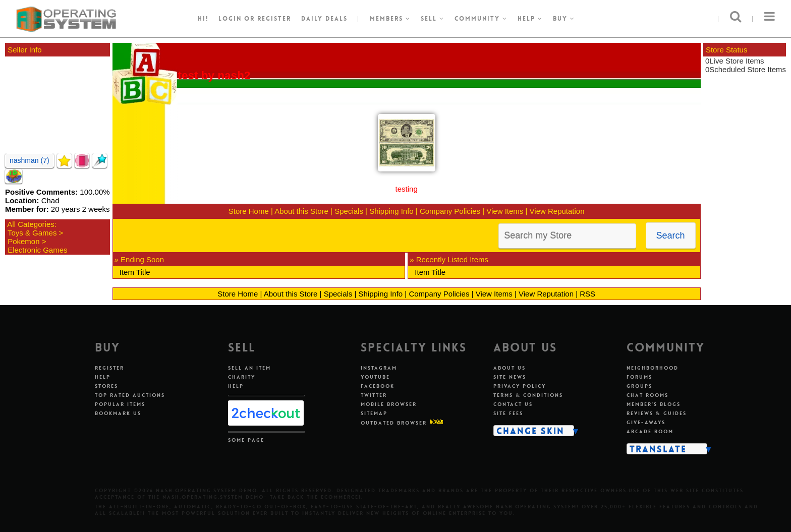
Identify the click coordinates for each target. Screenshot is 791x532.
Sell (433, 19)
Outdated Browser (394, 423)
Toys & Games (32, 233)
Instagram (379, 368)
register (274, 19)
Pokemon (23, 241)
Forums (639, 377)
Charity (242, 377)
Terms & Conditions (528, 395)
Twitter (374, 395)
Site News (510, 377)
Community (481, 19)
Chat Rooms (647, 395)
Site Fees (508, 413)
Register (109, 368)
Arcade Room (650, 431)
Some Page (246, 440)
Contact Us (513, 404)
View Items (505, 211)
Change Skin (530, 431)
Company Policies (450, 211)
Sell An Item (249, 368)
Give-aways (646, 422)
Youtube (375, 377)
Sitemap (374, 413)
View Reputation (557, 211)
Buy (564, 19)
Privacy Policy (520, 386)
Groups (639, 386)
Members (390, 19)
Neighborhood (653, 368)
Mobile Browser (389, 404)
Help (530, 19)
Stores (106, 386)
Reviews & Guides (657, 413)
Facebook (378, 386)
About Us (510, 368)
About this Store (301, 211)
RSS (587, 294)
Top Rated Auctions (130, 395)
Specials (349, 211)
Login (230, 19)
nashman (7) (30, 160)
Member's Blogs (654, 404)
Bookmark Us (118, 413)
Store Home (249, 211)
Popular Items (120, 404)
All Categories (31, 224)
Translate (658, 449)
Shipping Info (391, 211)
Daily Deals (324, 19)
